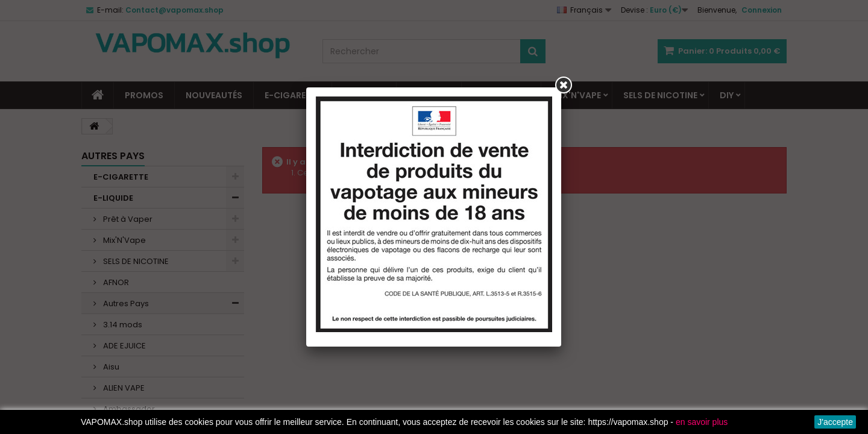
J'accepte (835, 422)
